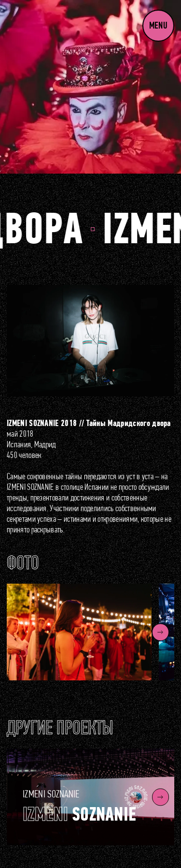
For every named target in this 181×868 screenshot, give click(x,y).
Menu (158, 26)
